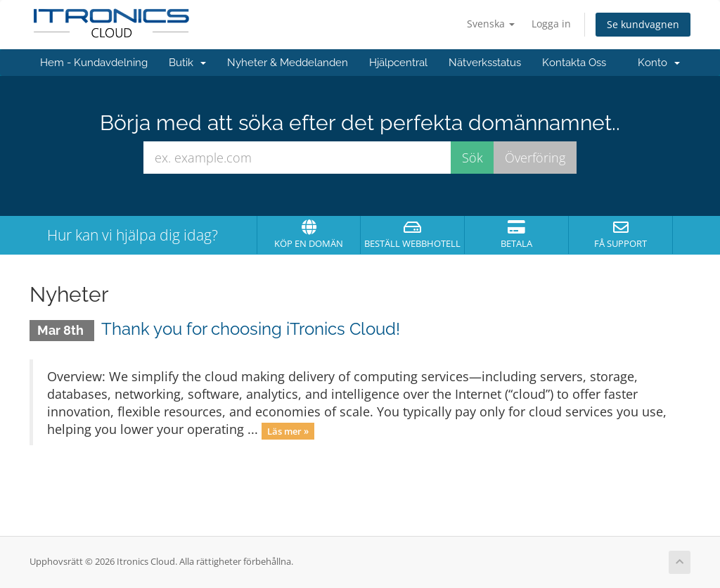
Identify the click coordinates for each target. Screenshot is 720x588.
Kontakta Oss (574, 63)
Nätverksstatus (485, 63)
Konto (659, 63)
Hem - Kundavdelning (94, 63)
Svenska (491, 24)
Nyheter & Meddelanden (288, 63)
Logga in (551, 24)
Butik (187, 63)
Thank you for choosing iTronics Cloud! (251, 329)
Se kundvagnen (643, 24)
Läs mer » (288, 430)
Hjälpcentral (398, 63)
